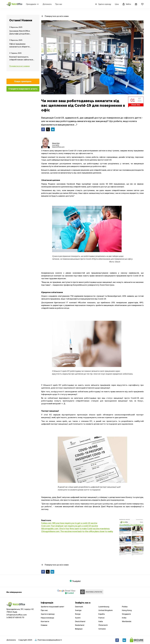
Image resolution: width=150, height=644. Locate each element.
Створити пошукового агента (23, 89)
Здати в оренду (103, 4)
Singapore (126, 614)
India (124, 618)
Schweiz (102, 629)
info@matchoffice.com (17, 615)
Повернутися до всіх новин (57, 16)
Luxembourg (104, 607)
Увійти (127, 4)
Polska (125, 607)
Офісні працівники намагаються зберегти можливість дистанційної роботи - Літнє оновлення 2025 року (21, 45)
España (102, 614)
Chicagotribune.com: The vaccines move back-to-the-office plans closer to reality (77, 531)
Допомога (47, 4)
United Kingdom (106, 610)
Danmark (79, 607)
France (101, 618)
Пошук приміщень (23, 81)
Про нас (59, 4)
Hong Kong (127, 610)
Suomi (78, 618)
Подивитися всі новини (19, 66)
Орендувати (31, 4)
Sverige (78, 610)
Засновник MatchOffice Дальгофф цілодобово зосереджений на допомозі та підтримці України (23, 33)
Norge (78, 614)
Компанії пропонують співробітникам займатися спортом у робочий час (21, 58)
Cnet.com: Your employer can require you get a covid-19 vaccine (70, 526)
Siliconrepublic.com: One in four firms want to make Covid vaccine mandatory (75, 529)
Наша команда (47, 618)
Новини (44, 625)
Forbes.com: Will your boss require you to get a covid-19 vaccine (69, 523)
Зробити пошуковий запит (52, 607)
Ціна (117, 4)
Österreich (103, 625)
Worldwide (127, 621)
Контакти (45, 621)
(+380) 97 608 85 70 (15, 617)
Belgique (79, 629)
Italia (101, 621)
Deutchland (80, 621)
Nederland (80, 625)
